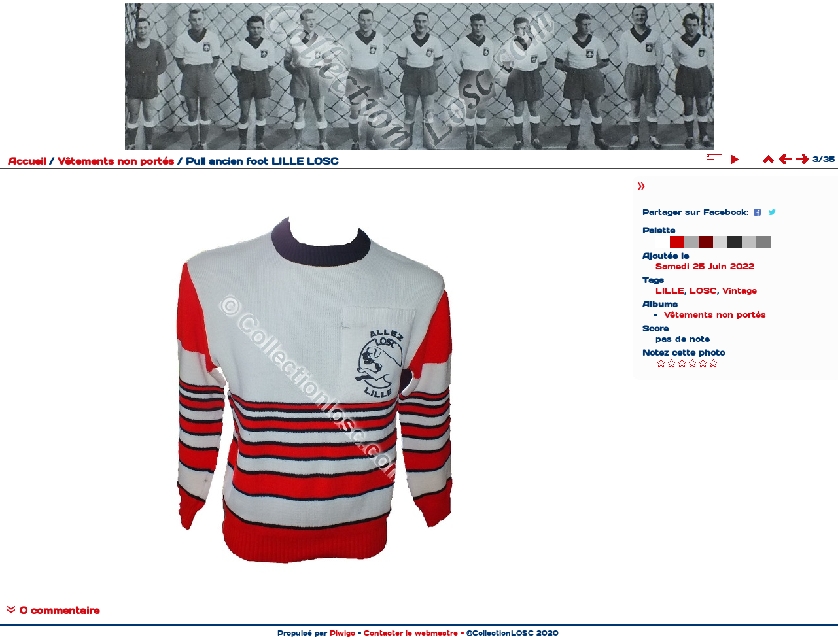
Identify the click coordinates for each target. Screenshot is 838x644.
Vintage (740, 291)
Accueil (27, 161)
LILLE (670, 291)
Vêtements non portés (116, 161)
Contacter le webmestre (411, 633)
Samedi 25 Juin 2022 (705, 266)
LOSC (703, 291)
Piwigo (342, 633)
